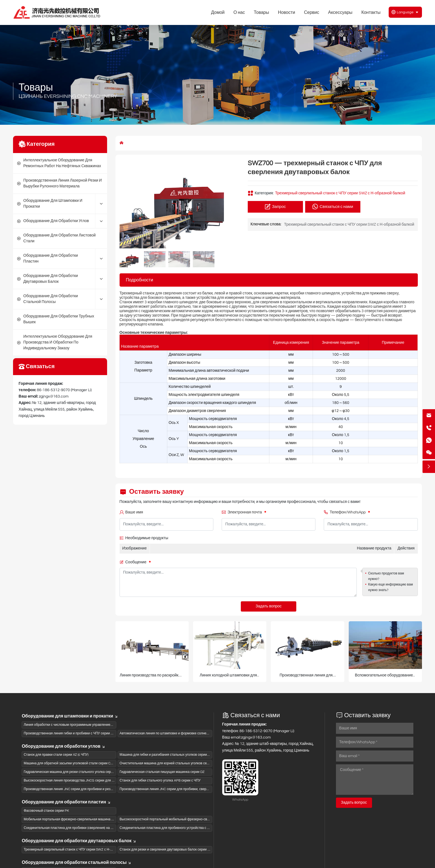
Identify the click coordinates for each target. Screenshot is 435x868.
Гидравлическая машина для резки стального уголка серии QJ (72, 772)
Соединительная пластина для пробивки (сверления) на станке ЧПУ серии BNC (85, 828)
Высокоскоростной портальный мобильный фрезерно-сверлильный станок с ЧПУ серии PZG (191, 819)
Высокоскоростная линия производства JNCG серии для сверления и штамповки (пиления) (94, 781)
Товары (36, 88)
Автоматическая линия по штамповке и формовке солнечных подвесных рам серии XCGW (189, 733)
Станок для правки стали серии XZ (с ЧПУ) (56, 755)
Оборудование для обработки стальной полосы (77, 862)
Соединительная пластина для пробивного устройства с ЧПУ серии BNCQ (177, 828)
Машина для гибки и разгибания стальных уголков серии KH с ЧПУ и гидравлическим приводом (193, 755)
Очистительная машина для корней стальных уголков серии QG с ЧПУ (174, 763)
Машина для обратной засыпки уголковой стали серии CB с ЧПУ (73, 763)
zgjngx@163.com (54, 396)
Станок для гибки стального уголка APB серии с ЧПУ (160, 781)
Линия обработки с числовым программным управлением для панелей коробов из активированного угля (104, 725)
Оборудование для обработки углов (64, 746)
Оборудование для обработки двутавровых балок (79, 841)
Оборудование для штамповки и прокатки (70, 716)
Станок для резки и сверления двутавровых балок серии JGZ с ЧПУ (172, 850)
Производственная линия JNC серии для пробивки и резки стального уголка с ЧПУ (87, 789)
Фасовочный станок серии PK (46, 811)
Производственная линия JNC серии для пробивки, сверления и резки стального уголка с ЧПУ (192, 789)
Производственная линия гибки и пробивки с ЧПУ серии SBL (70, 733)
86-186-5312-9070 (53, 390)
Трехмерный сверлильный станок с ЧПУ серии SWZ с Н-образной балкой (340, 193)
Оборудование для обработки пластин (66, 802)
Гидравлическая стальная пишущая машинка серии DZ (162, 772)
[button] (232, 204)
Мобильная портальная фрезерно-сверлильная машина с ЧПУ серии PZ (79, 819)
